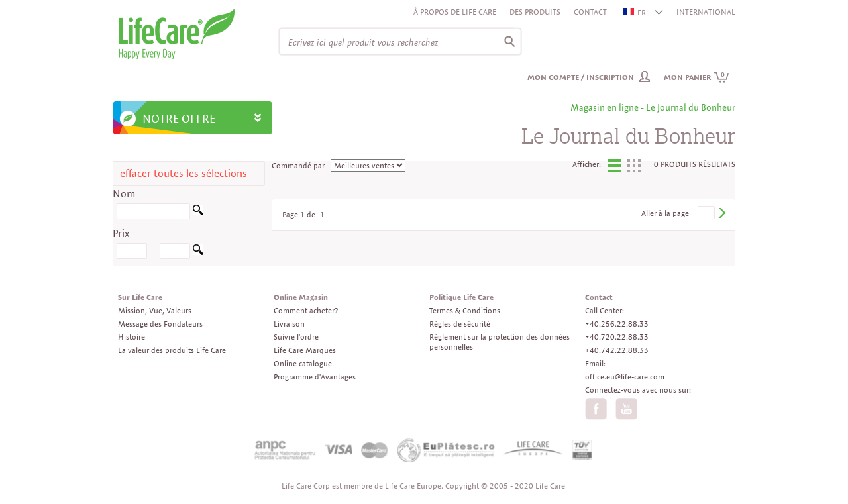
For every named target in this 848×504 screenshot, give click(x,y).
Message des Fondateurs (160, 324)
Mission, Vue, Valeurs (155, 310)
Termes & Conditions (465, 310)
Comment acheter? (306, 310)
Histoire (132, 337)
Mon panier (697, 77)
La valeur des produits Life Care (172, 350)
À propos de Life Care (455, 12)
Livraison (289, 324)
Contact (590, 12)
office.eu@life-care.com (625, 377)
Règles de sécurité (460, 324)
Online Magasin (301, 297)
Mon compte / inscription (581, 77)
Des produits (535, 12)
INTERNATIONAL (706, 12)
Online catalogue (303, 363)
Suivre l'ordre (296, 337)
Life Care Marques (305, 350)
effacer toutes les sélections (184, 173)
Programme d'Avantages (315, 377)
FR (635, 12)
